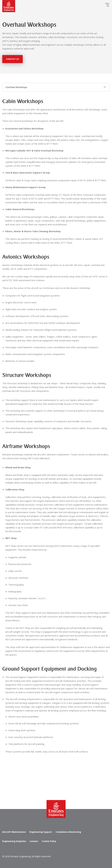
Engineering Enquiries (14, 841)
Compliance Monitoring (68, 832)
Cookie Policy (49, 841)
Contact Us (13, 59)
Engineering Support (41, 832)
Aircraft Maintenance (14, 832)
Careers (34, 841)
